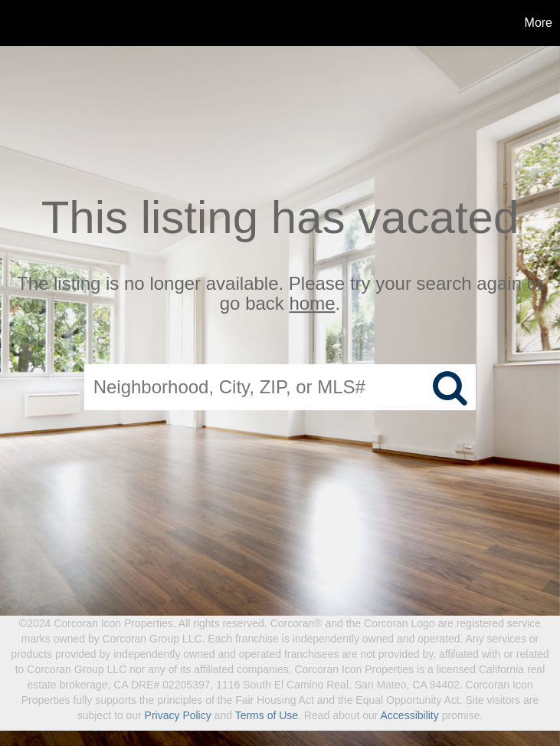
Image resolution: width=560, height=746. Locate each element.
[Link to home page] (20, 23)
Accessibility (410, 715)
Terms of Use (267, 715)
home (313, 304)
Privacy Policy (178, 715)
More (539, 23)
